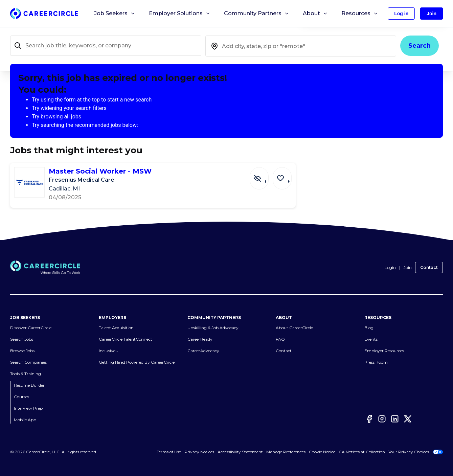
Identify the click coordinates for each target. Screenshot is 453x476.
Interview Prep (28, 408)
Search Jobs (22, 339)
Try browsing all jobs (56, 117)
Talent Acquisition (116, 328)
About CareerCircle (294, 328)
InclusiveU (109, 351)
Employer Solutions (180, 14)
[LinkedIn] (395, 419)
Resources (360, 14)
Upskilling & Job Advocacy (213, 328)
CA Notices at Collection (362, 452)
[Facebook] (369, 419)
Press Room (376, 362)
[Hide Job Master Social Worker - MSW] (264, 175)
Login (390, 267)
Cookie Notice (322, 452)
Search (420, 46)
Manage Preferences (286, 452)
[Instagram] (382, 419)
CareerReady (200, 339)
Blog (369, 328)
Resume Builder (29, 385)
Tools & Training (26, 374)
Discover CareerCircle (31, 328)
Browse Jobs (22, 351)
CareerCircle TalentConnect (126, 339)
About (315, 14)
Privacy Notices (199, 452)
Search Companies (28, 362)
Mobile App (25, 420)
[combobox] (301, 46)
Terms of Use (169, 452)
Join (408, 267)
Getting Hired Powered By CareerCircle (137, 362)
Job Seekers (115, 14)
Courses (21, 397)
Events (371, 339)
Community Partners (257, 14)
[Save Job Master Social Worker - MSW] (284, 175)
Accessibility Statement (240, 452)
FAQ (280, 339)
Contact (429, 267)
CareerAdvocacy (203, 351)
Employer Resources (384, 351)
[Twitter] (408, 419)
